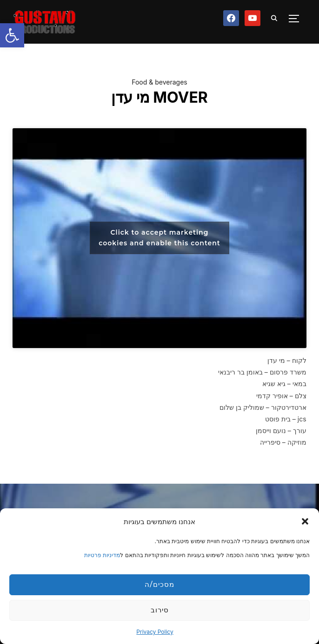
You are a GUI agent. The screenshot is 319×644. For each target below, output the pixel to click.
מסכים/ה (159, 584)
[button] (12, 35)
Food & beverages (159, 82)
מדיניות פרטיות (102, 555)
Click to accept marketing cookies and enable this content (159, 238)
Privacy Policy (155, 632)
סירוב (160, 610)
